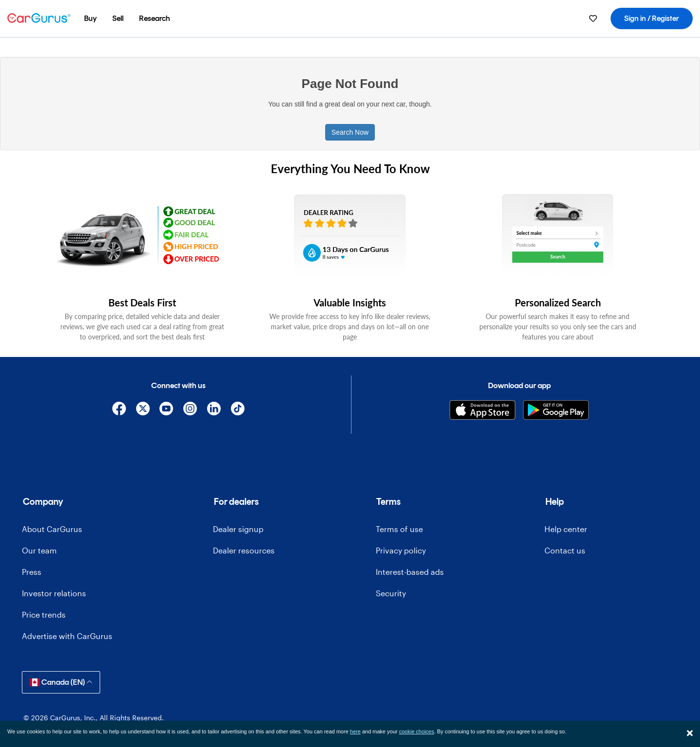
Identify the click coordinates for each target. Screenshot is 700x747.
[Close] (690, 733)
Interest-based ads (410, 572)
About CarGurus (52, 529)
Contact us (565, 550)
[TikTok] (237, 410)
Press (32, 572)
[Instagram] (190, 410)
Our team (39, 550)
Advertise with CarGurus (67, 636)
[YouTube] (166, 410)
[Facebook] (119, 410)
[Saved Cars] (593, 18)
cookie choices (417, 731)
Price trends (44, 614)
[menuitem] (90, 18)
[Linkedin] (214, 410)
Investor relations (54, 593)
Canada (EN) (61, 682)
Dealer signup (238, 529)
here (355, 731)
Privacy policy (401, 550)
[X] (143, 410)
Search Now (350, 132)
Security (391, 593)
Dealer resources (244, 550)
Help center (566, 529)
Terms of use (399, 529)
